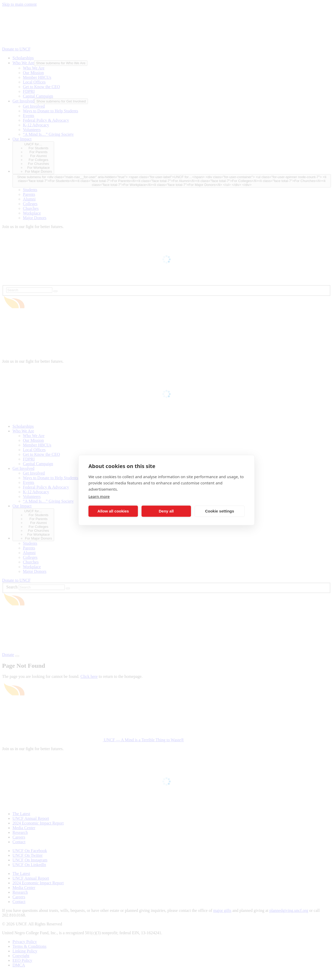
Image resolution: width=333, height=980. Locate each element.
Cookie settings (220, 511)
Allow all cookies (113, 511)
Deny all (166, 511)
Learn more (99, 496)
